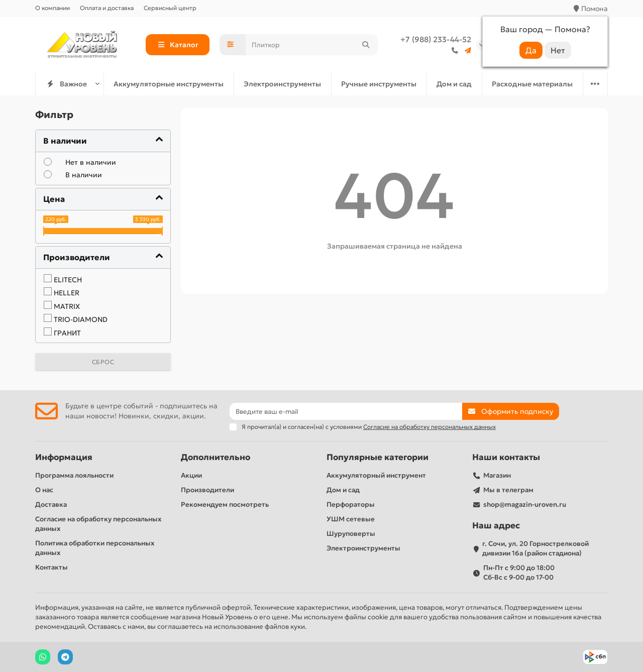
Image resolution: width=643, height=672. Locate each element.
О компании (52, 8)
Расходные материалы (532, 84)
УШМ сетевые (351, 519)
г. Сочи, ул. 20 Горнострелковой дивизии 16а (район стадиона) (535, 548)
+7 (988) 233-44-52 (436, 39)
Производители (207, 490)
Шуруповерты (351, 534)
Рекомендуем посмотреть (225, 505)
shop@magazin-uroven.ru (525, 505)
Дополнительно (216, 457)
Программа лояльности (74, 475)
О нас (44, 490)
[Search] (312, 45)
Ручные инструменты (379, 84)
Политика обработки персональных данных (95, 548)
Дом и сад (454, 84)
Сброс (103, 362)
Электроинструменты (282, 84)
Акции (191, 475)
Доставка (51, 505)
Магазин (497, 475)
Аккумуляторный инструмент (376, 475)
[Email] (346, 411)
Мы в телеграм (508, 490)
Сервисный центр (170, 8)
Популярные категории (378, 457)
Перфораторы (351, 505)
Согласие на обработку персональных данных (98, 524)
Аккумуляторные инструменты (169, 84)
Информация (64, 457)
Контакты (51, 567)
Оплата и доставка (107, 8)
